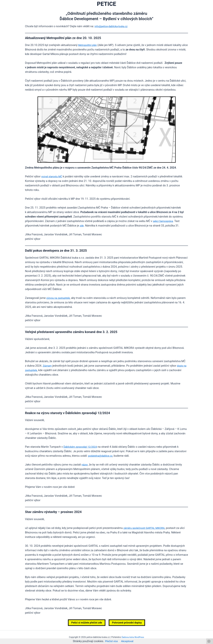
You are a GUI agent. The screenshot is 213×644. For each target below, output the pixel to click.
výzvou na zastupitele (59, 298)
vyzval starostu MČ (53, 176)
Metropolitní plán (88, 45)
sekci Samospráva (164, 221)
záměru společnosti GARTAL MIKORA (146, 528)
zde (82, 226)
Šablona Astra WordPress (133, 637)
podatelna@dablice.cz (102, 456)
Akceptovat (128, 641)
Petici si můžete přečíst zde (85, 623)
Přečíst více (111, 641)
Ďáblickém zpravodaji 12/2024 (82, 447)
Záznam (48, 366)
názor (85, 465)
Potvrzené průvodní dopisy (128, 623)
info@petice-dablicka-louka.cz (113, 26)
